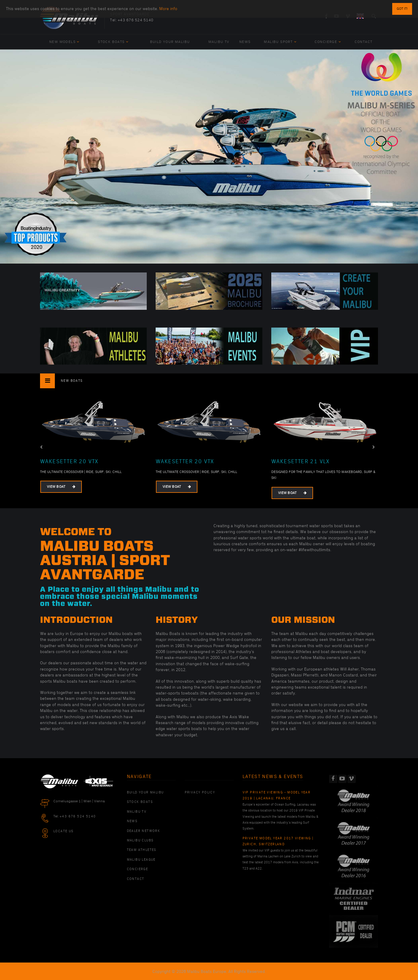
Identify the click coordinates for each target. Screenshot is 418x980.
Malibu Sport (280, 42)
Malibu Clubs (140, 841)
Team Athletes (142, 850)
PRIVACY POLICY (200, 793)
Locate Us (64, 831)
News (245, 42)
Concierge (328, 42)
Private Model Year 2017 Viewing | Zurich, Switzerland (278, 841)
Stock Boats (113, 42)
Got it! (402, 9)
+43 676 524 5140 (136, 20)
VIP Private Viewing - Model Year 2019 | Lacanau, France (277, 795)
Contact (364, 42)
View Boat (61, 487)
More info (168, 9)
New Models (64, 42)
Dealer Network (144, 831)
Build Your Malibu (170, 42)
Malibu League (141, 860)
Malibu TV (219, 42)
